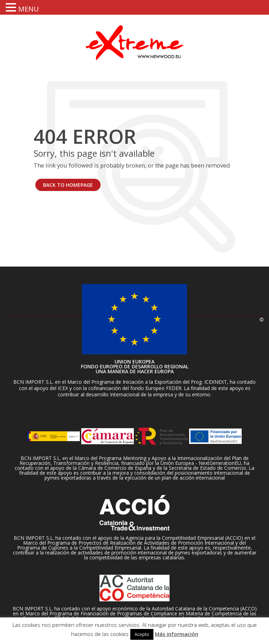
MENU (29, 9)
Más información (177, 634)
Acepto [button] (142, 634)
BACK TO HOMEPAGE (68, 185)
